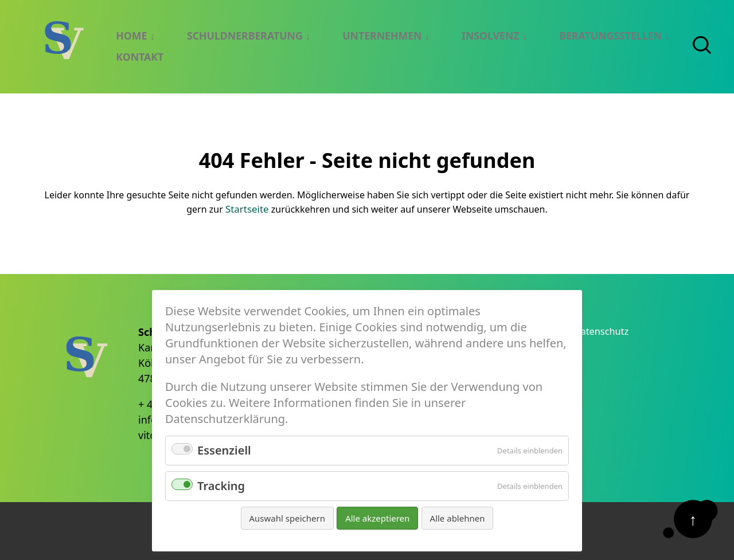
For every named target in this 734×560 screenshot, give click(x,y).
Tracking (221, 486)
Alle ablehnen (458, 518)
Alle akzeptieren (377, 518)
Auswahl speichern (287, 518)
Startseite (247, 207)
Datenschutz (605, 330)
